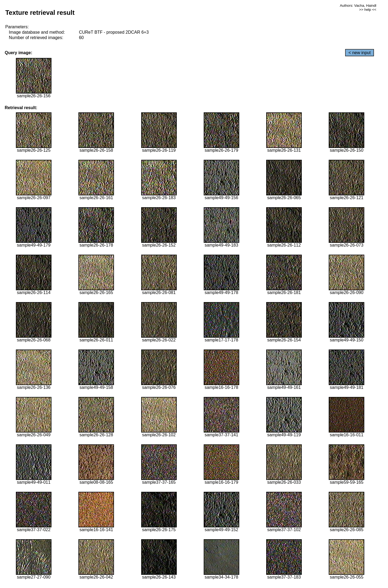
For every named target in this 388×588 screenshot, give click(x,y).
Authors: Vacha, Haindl (358, 6)
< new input (359, 53)
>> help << (368, 10)
